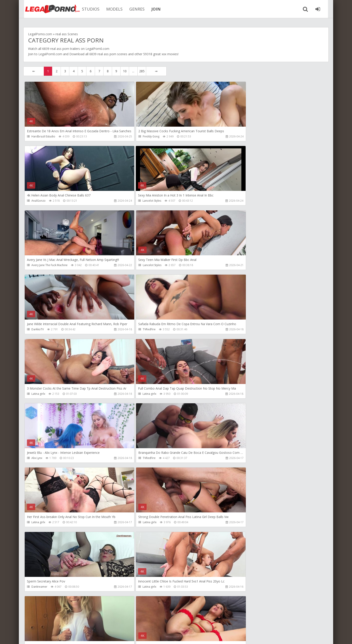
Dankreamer (242, 394)
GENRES (133, 9)
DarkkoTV (38, 265)
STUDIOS (87, 9)
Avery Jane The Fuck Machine (151, 201)
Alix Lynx (138, 330)
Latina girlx (241, 265)
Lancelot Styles (41, 201)
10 (125, 71)
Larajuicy (138, 459)
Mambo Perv (141, 588)
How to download (87, 623)
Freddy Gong (141, 136)
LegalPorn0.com (50, 54)
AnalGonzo (241, 136)
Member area (55, 623)
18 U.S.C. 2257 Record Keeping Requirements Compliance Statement (166, 636)
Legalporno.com (48, 9)
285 (142, 71)
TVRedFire (139, 265)
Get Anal (239, 588)
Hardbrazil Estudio (43, 136)
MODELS (111, 9)
